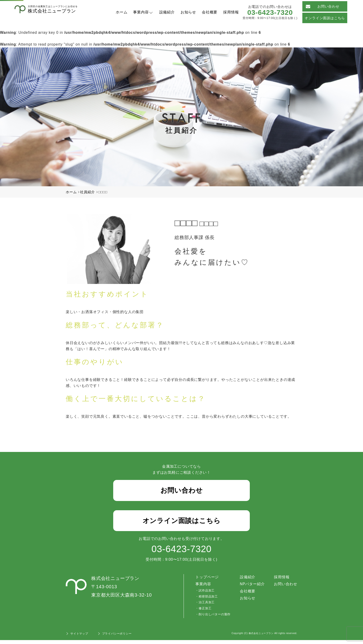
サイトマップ (79, 638)
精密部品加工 (208, 600)
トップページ (207, 581)
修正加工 (205, 612)
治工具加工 (206, 606)
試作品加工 (206, 594)
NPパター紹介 (252, 588)
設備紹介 (167, 12)
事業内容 (141, 12)
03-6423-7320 (270, 12)
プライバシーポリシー (117, 638)
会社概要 (210, 12)
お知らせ (188, 12)
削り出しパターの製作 (214, 618)
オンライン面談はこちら (325, 18)
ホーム (122, 12)
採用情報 (231, 12)
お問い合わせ (322, 6)
